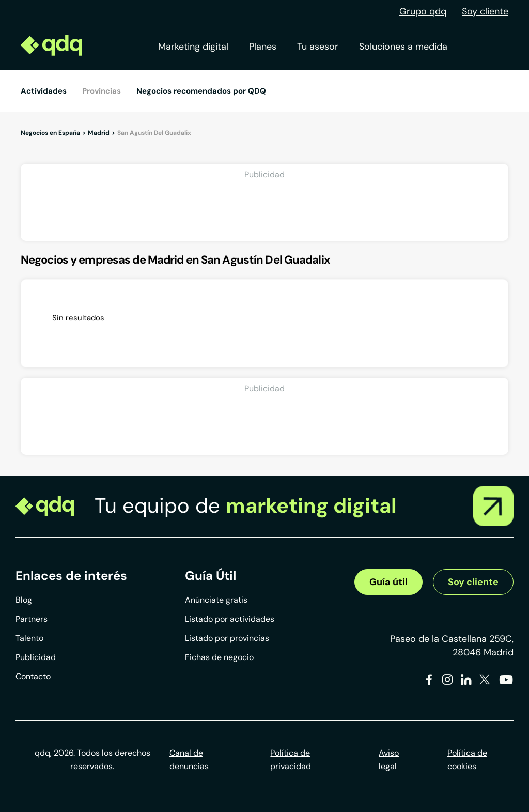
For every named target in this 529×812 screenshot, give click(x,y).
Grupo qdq (423, 11)
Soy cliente (485, 11)
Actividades (44, 91)
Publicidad (36, 657)
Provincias (102, 91)
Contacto (33, 676)
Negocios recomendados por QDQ (201, 91)
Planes (263, 47)
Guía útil (388, 582)
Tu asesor (318, 47)
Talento (29, 638)
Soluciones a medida (403, 47)
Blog (24, 600)
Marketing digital (193, 47)
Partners (32, 619)
